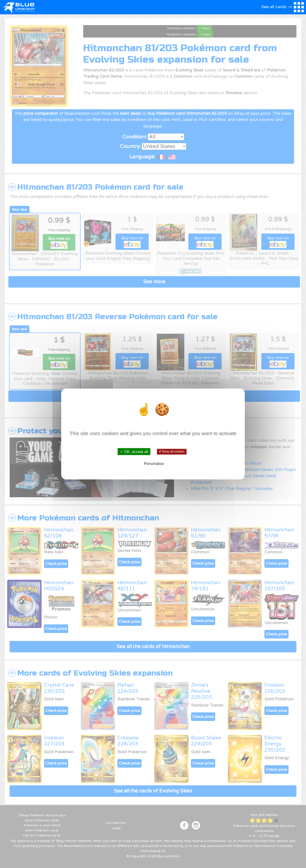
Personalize (154, 464)
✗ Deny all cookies (172, 452)
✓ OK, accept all (134, 451)
